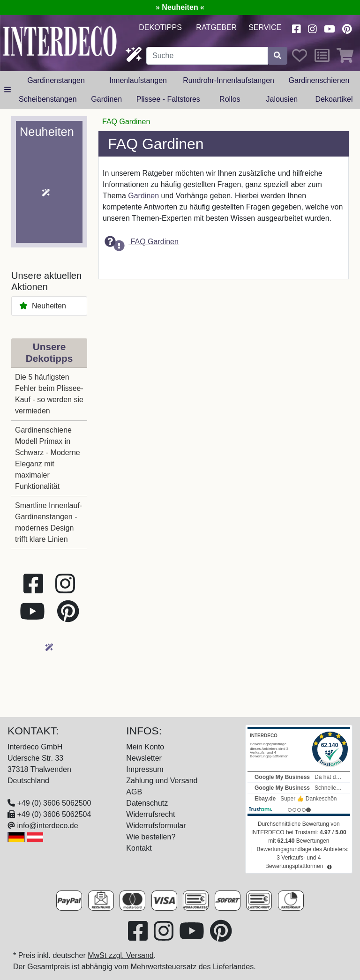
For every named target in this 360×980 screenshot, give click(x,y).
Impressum (145, 769)
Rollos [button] (230, 99)
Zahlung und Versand (162, 781)
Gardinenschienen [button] (319, 80)
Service (265, 27)
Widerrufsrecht (150, 814)
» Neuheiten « (180, 7)
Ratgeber (216, 27)
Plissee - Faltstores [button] (168, 99)
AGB (134, 792)
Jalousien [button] (282, 99)
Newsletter (144, 758)
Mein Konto (145, 747)
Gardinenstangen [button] (56, 80)
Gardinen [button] (106, 99)
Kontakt (139, 848)
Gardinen (143, 196)
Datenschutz (147, 803)
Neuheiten (43, 306)
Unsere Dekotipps (49, 352)
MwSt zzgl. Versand (121, 955)
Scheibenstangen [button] (48, 99)
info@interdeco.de (47, 826)
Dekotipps (160, 27)
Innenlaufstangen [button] (138, 80)
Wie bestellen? (151, 837)
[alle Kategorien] (7, 90)
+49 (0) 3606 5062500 (54, 803)
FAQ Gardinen (142, 242)
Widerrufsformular (156, 826)
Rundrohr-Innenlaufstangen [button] (229, 80)
